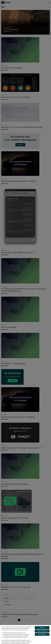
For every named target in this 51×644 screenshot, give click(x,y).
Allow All (42, 628)
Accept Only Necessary (42, 631)
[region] (25, 635)
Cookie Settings (42, 634)
